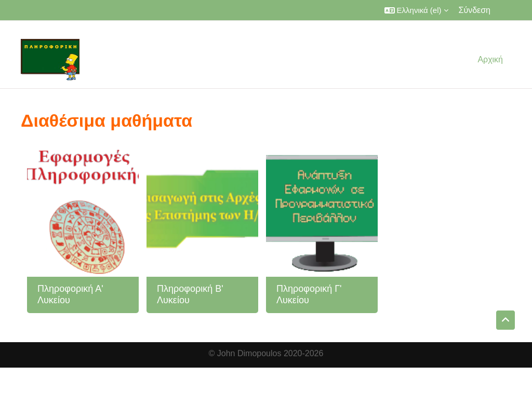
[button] (416, 10)
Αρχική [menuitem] (490, 59)
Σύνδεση (475, 10)
